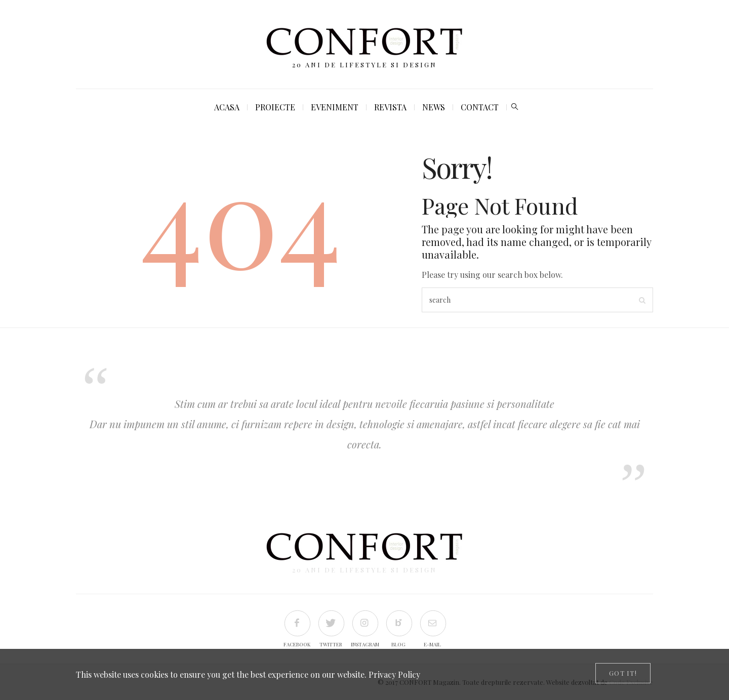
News (434, 107)
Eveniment (335, 107)
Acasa (227, 107)
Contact (480, 107)
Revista (390, 107)
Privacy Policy (394, 674)
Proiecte (275, 107)
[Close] (623, 673)
